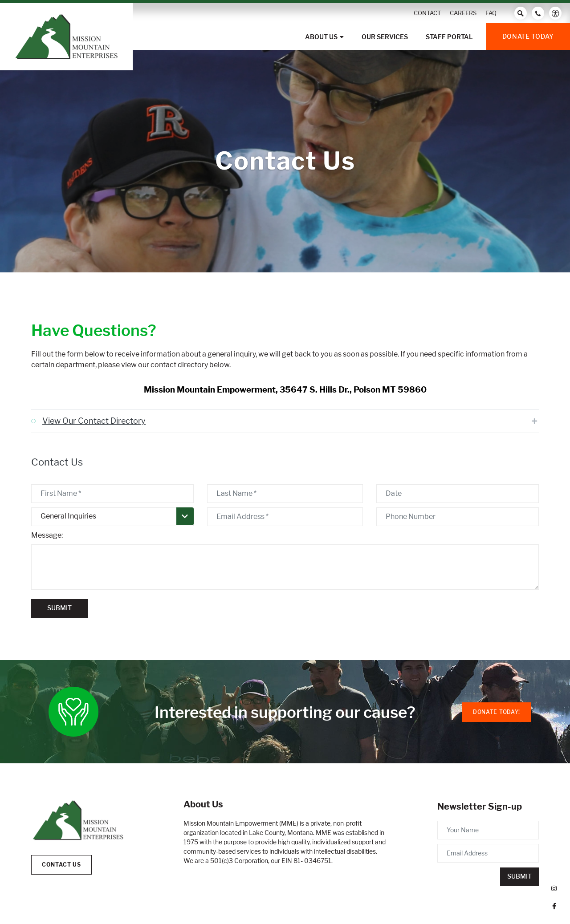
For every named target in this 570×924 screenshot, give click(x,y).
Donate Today (528, 36)
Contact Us (61, 865)
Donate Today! (497, 712)
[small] (554, 888)
